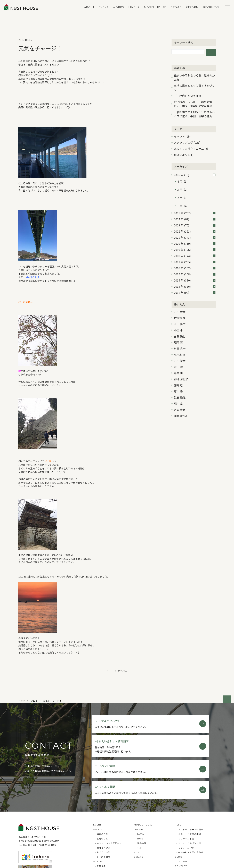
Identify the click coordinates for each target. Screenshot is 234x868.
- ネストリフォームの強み (190, 793)
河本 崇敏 (180, 400)
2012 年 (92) (195, 283)
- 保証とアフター (104, 812)
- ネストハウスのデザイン (108, 807)
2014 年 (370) (195, 270)
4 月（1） (183, 179)
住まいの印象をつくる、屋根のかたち (194, 76)
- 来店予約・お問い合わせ (190, 816)
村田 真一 (180, 339)
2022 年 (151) (195, 222)
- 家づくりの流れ (104, 816)
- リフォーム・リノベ (106, 835)
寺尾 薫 (178, 363)
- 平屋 (139, 812)
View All (121, 671)
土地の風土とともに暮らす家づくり (194, 86)
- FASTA (140, 798)
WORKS (116, 11)
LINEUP (131, 11)
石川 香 (178, 381)
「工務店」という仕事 (188, 94)
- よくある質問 (103, 821)
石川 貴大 (180, 302)
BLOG (178, 821)
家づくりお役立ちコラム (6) (191, 147)
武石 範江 (180, 388)
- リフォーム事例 (185, 802)
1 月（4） (183, 197)
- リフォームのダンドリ (189, 807)
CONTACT (181, 830)
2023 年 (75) (195, 215)
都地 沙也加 (181, 369)
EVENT (101, 11)
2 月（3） (183, 191)
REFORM (190, 11)
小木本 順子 (181, 345)
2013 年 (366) (195, 277)
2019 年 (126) (195, 240)
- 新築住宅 (100, 830)
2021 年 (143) (195, 228)
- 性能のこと (102, 802)
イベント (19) (182, 135)
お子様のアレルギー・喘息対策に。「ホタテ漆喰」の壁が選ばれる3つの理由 (194, 103)
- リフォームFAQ (185, 812)
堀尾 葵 (178, 333)
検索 (211, 52)
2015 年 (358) (195, 264)
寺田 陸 (178, 357)
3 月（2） (183, 185)
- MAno (140, 802)
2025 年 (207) (195, 203)
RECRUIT (207, 11)
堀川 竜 (178, 394)
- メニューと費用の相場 (189, 798)
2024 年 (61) (195, 209)
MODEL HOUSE (152, 11)
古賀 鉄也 (180, 326)
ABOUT (87, 11)
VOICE (138, 816)
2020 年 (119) (195, 234)
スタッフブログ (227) (187, 141)
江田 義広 (180, 314)
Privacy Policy (28, 864)
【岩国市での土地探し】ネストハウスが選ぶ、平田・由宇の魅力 (194, 112)
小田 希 (178, 320)
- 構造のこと (102, 798)
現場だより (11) (184, 153)
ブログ (34, 701)
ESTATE (174, 11)
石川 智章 (180, 351)
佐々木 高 (180, 308)
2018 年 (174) (195, 246)
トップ (22, 701)
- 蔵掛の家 (141, 807)
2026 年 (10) (195, 173)
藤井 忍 (178, 375)
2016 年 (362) (195, 258)
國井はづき (181, 406)
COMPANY (181, 825)
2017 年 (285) (195, 252)
